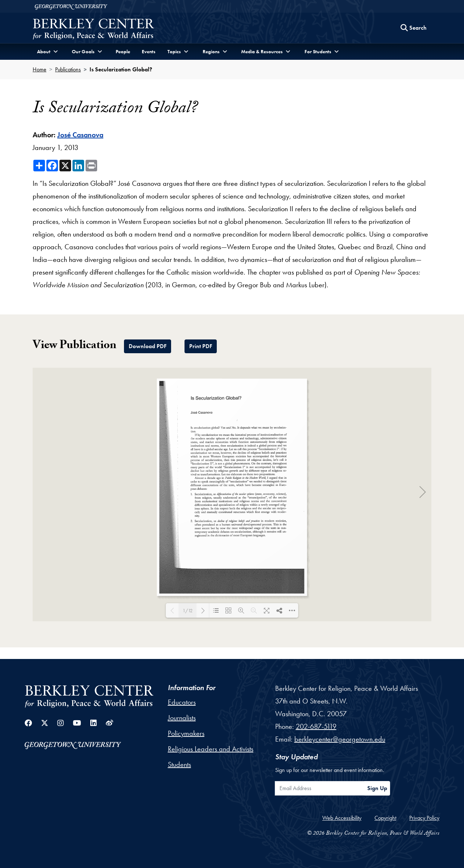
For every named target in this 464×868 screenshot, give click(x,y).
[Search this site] (414, 28)
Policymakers (186, 733)
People (123, 51)
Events (149, 51)
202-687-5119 (316, 726)
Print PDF (201, 346)
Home (40, 69)
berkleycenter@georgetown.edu (340, 739)
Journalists (182, 718)
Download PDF (148, 346)
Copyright (385, 818)
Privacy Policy (424, 818)
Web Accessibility (342, 818)
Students (179, 764)
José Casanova (80, 135)
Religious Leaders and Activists (211, 749)
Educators (182, 702)
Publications (68, 69)
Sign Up (377, 788)
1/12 (188, 611)
